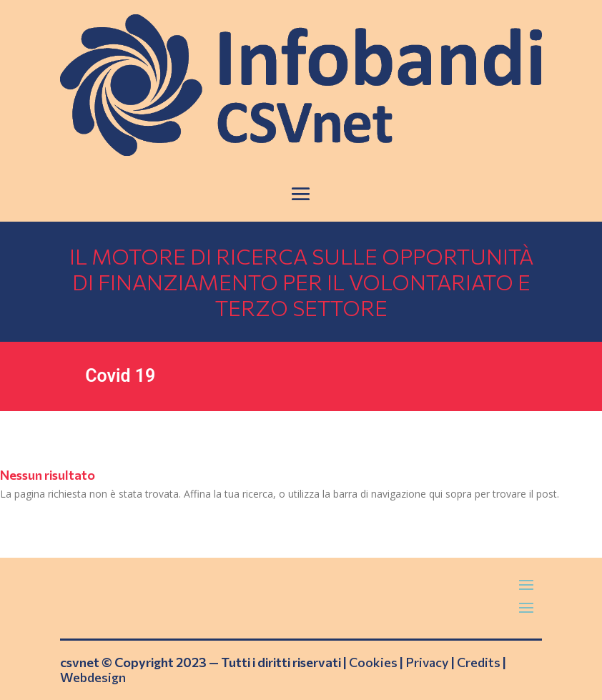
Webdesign (93, 677)
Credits (479, 662)
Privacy (427, 662)
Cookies (373, 662)
